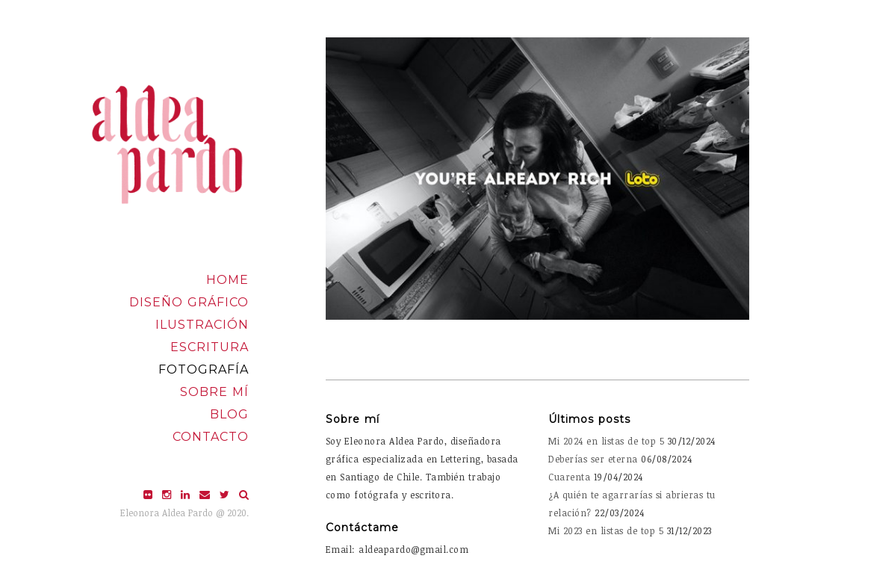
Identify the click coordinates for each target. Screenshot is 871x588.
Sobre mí (214, 392)
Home (227, 280)
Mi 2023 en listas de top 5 (606, 530)
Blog (229, 414)
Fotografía (204, 369)
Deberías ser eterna (593, 459)
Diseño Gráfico (189, 302)
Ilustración (202, 325)
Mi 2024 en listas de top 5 (606, 441)
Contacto (211, 437)
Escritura (210, 347)
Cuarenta (569, 477)
